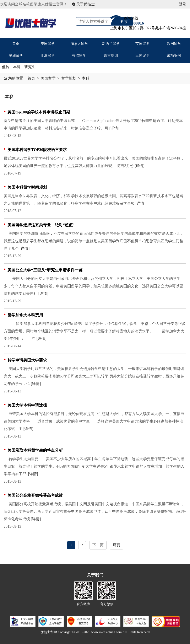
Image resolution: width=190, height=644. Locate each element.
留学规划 (69, 78)
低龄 (6, 67)
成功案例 (174, 56)
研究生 (30, 67)
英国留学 (142, 44)
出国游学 (142, 56)
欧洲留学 (174, 44)
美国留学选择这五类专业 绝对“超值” (41, 225)
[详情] (114, 128)
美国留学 (48, 44)
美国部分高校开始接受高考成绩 (35, 495)
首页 (16, 44)
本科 (17, 67)
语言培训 (111, 56)
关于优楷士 (84, 4)
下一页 (98, 545)
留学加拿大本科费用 (25, 315)
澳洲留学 (16, 56)
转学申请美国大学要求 (27, 360)
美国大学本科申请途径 (27, 405)
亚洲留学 (48, 56)
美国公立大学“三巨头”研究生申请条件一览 (45, 270)
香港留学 (79, 56)
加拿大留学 (79, 44)
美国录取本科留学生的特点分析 (35, 450)
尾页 (116, 545)
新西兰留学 (111, 44)
